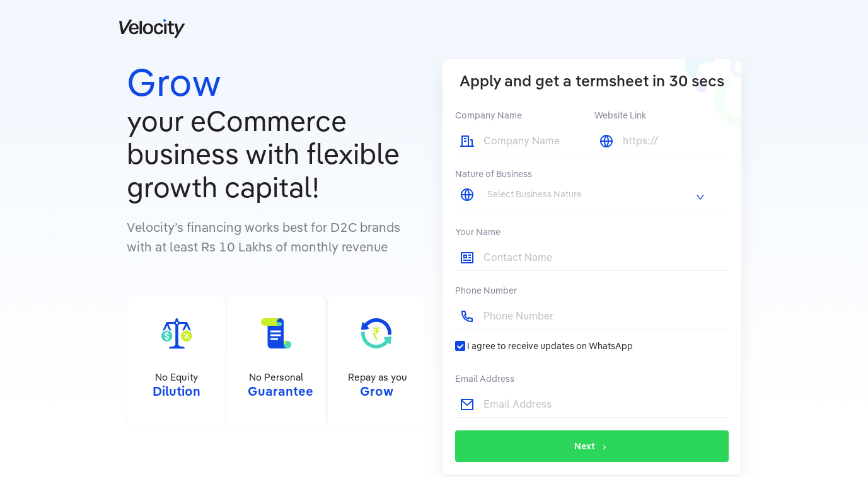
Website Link (620, 115)
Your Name (478, 232)
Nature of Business (494, 174)
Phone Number (486, 290)
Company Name (489, 115)
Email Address (485, 379)
